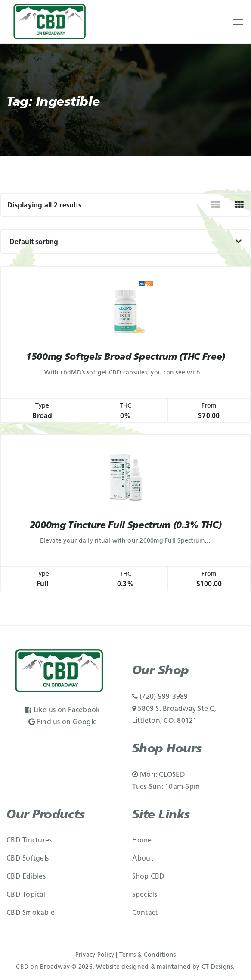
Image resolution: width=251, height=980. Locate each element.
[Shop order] (125, 242)
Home (142, 841)
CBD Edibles (26, 877)
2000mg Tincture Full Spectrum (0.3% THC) (126, 526)
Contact (145, 913)
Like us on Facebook (63, 710)
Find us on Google (63, 722)
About (143, 859)
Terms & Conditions (148, 955)
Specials (145, 895)
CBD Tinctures (29, 841)
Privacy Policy (95, 955)
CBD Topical (26, 895)
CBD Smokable (31, 913)
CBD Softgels (28, 859)
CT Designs (217, 967)
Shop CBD (149, 877)
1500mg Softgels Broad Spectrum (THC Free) (125, 357)
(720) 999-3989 (160, 697)
